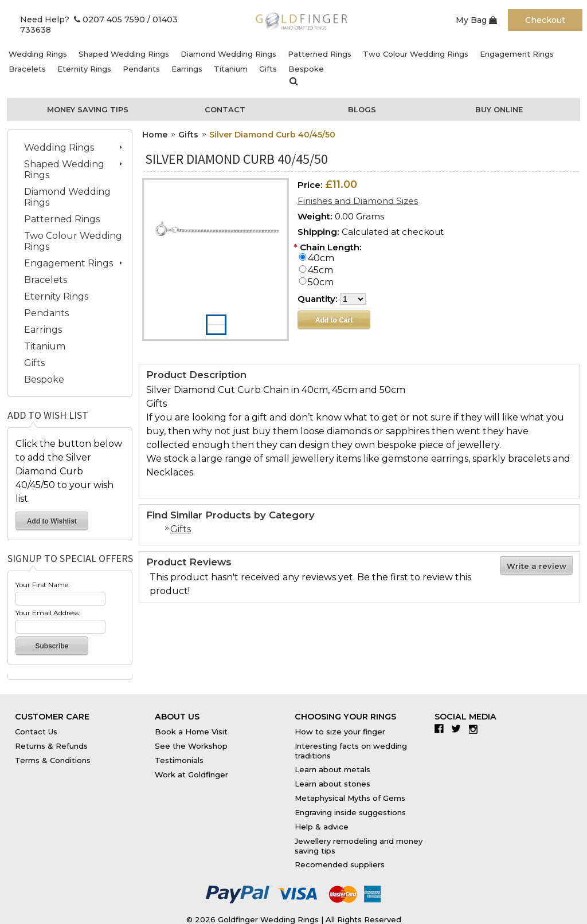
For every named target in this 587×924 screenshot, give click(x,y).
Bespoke (306, 69)
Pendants (141, 69)
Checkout (545, 20)
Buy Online (499, 109)
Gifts (268, 69)
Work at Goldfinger (191, 774)
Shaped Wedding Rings (124, 54)
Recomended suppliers (340, 864)
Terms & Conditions (53, 760)
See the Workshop (191, 746)
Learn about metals (332, 769)
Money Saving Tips (88, 109)
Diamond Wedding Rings (228, 54)
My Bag (476, 20)
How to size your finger (340, 732)
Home (155, 135)
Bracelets (27, 69)
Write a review (537, 566)
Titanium (231, 69)
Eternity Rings (84, 69)
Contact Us (36, 732)
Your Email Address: (48, 613)
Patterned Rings (320, 54)
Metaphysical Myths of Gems (350, 798)
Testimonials (179, 760)
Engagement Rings (517, 54)
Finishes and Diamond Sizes (358, 201)
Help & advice (322, 827)
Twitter (459, 729)
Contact (225, 109)
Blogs (362, 109)
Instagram (476, 729)
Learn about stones (332, 784)
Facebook (442, 729)
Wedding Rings (38, 54)
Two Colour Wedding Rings (416, 54)
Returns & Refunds (51, 746)
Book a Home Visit (191, 732)
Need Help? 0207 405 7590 (83, 19)
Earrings (187, 69)
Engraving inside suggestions (350, 812)
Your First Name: (43, 585)
